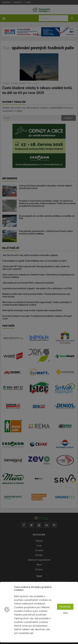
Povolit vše (65, 607)
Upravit (65, 613)
